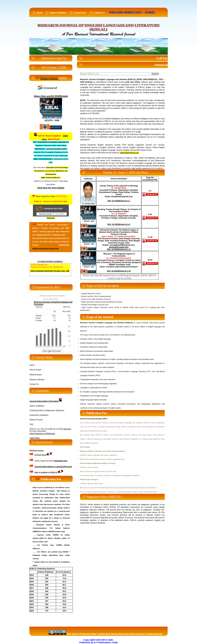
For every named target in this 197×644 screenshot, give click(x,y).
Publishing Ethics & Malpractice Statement (47, 411)
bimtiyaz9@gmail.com (119, 247)
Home (32, 365)
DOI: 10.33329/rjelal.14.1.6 (119, 224)
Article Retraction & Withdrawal (42, 434)
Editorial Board (36, 375)
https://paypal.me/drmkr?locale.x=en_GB (50, 271)
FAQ (31, 424)
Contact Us (34, 384)
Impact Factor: (49, 78)
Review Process (36, 420)
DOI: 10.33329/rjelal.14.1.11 (119, 249)
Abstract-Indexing (37, 380)
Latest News (35, 438)
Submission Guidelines (39, 415)
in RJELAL (46, 473)
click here (67, 429)
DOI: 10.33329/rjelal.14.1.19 (119, 271)
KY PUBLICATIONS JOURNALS (50, 262)
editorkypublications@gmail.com (46, 248)
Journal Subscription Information (44, 401)
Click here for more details (51, 188)
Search (155, 74)
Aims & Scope (35, 370)
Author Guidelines (37, 406)
